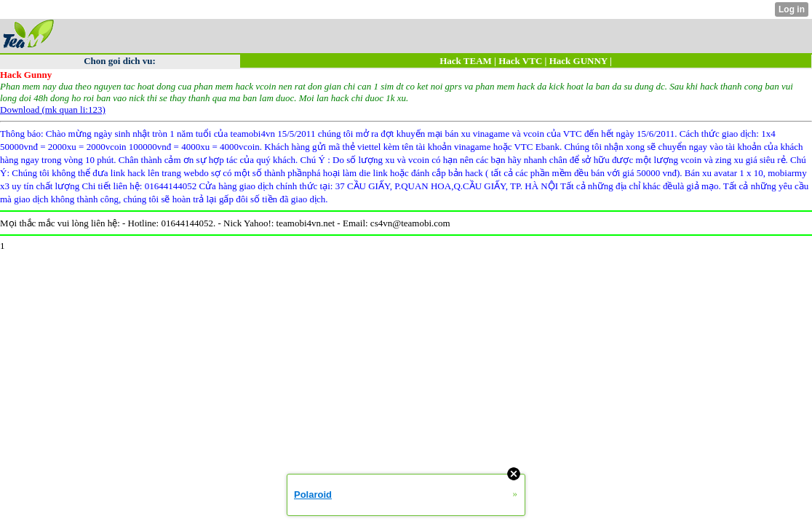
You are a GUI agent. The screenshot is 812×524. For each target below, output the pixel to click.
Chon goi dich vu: (120, 61)
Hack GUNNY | (581, 61)
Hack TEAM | (469, 61)
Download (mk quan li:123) (53, 110)
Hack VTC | (522, 61)
